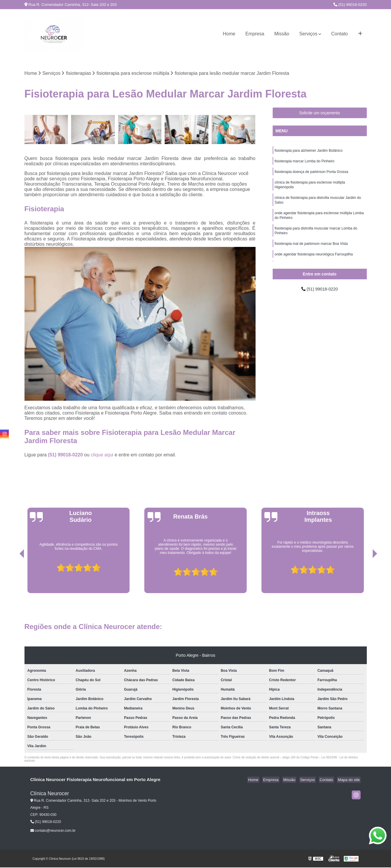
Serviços (308, 34)
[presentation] (14, 577)
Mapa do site (350, 780)
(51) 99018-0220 (350, 5)
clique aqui (102, 455)
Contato (339, 34)
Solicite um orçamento (320, 113)
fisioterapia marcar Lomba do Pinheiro (305, 163)
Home (229, 34)
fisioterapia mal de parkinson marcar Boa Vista (311, 251)
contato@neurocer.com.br (53, 831)
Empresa (255, 34)
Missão (282, 34)
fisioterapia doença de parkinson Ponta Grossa (312, 174)
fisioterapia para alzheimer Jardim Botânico (309, 151)
